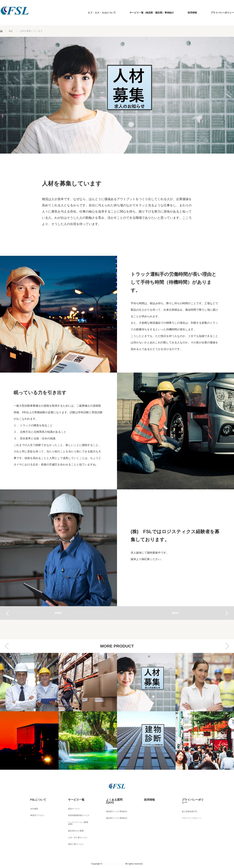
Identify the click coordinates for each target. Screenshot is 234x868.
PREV (58, 613)
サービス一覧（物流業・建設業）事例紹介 (152, 13)
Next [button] (227, 646)
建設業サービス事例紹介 (115, 811)
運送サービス (72, 806)
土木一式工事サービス (76, 829)
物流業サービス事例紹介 (115, 806)
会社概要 (31, 806)
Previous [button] (7, 646)
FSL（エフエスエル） (114, 853)
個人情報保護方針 (188, 806)
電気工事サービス (74, 835)
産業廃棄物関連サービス (77, 811)
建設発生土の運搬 (74, 824)
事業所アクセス (35, 811)
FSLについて (33, 799)
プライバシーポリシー (222, 13)
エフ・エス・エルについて (102, 13)
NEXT (175, 613)
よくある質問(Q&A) (113, 799)
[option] (29, 711)
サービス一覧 (72, 799)
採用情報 (192, 13)
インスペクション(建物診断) (78, 818)
